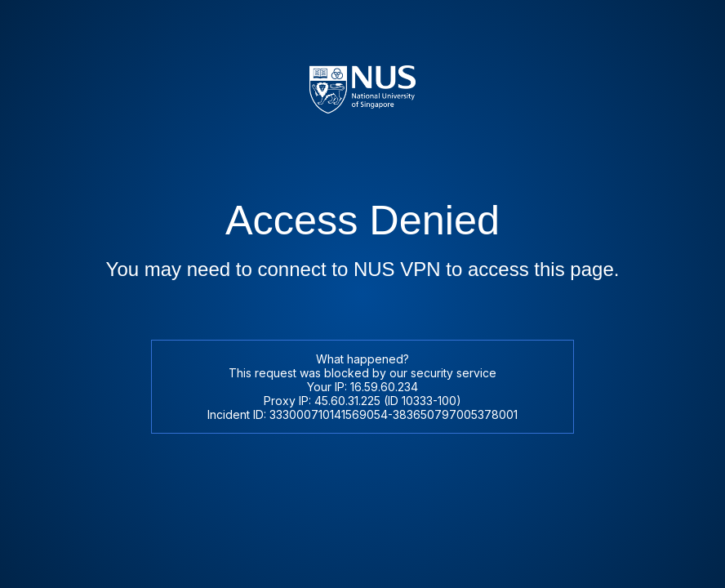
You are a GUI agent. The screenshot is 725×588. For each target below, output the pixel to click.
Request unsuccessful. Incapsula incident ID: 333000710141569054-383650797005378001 (362, 294)
